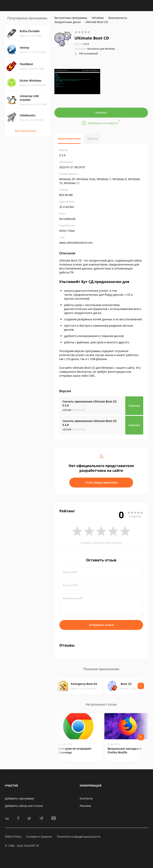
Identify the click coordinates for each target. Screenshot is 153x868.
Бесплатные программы (71, 18)
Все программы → (27, 131)
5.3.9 (82, 44)
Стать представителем (101, 482)
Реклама (85, 806)
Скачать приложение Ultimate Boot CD (89, 403)
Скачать (101, 112)
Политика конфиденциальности (79, 837)
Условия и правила (39, 837)
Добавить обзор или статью (24, 806)
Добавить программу (19, 798)
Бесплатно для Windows (101, 49)
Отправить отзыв (101, 625)
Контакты (86, 798)
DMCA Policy (13, 837)
